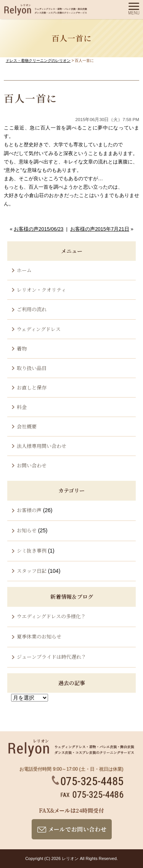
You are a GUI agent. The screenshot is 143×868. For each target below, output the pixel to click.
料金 (22, 407)
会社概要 (27, 426)
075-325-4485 (88, 781)
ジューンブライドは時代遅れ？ (51, 657)
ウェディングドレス (39, 329)
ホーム (24, 270)
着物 (22, 348)
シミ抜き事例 (32, 550)
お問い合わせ (32, 465)
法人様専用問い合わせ (42, 446)
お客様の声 (29, 510)
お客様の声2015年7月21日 (100, 229)
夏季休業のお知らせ (39, 636)
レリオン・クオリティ (41, 290)
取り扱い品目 (32, 368)
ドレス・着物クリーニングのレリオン (38, 61)
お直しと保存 (32, 387)
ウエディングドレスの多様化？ (51, 616)
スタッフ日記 (32, 571)
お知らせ (27, 530)
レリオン (70, 858)
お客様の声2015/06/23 (39, 229)
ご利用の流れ (32, 309)
